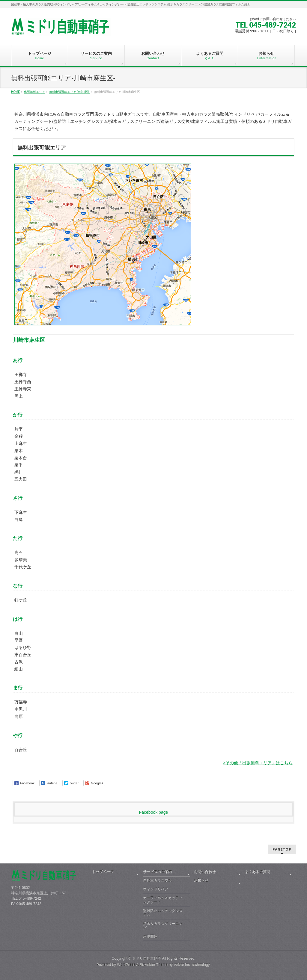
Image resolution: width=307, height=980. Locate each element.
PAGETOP (282, 849)
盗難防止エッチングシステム (163, 913)
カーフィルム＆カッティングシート (163, 900)
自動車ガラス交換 (157, 881)
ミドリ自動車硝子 (147, 958)
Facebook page (154, 812)
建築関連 (150, 937)
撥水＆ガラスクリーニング (163, 926)
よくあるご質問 (258, 872)
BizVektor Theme (154, 965)
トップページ (103, 872)
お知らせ (201, 881)
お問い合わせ (205, 872)
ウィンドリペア (156, 889)
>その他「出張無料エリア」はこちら (258, 763)
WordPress (126, 965)
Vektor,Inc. (182, 965)
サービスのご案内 (157, 872)
